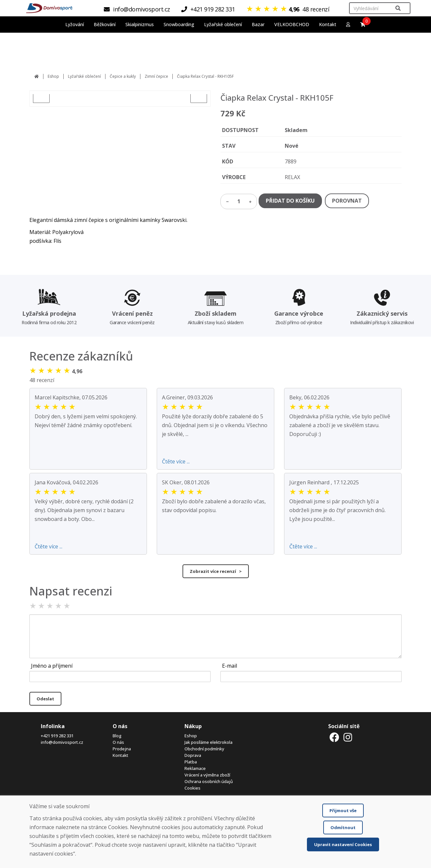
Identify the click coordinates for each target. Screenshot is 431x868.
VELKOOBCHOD (292, 24)
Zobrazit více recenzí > (216, 571)
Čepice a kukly (123, 76)
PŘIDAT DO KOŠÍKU (290, 201)
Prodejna (122, 749)
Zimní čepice (156, 76)
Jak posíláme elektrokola (208, 742)
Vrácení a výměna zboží (207, 775)
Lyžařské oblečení (84, 76)
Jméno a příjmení (52, 666)
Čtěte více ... (176, 461)
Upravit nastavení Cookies (343, 844)
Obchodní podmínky (204, 749)
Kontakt (328, 24)
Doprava (193, 755)
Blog (117, 736)
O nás (118, 742)
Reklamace (195, 768)
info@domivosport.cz (62, 742)
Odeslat (45, 699)
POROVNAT (347, 201)
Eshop (53, 76)
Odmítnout (343, 827)
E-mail (230, 666)
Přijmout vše (343, 810)
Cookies (192, 788)
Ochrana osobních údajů (209, 781)
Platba (191, 762)
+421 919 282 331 (57, 736)
